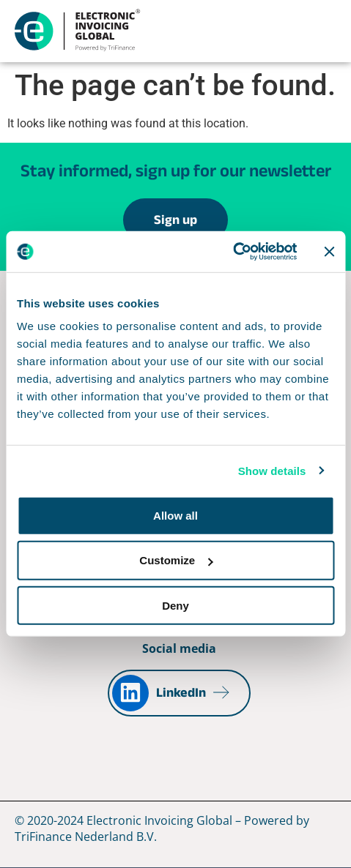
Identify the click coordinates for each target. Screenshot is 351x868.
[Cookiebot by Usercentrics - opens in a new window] (233, 252)
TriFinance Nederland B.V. (86, 837)
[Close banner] (329, 252)
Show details (272, 470)
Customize (176, 560)
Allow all (175, 516)
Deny (175, 605)
